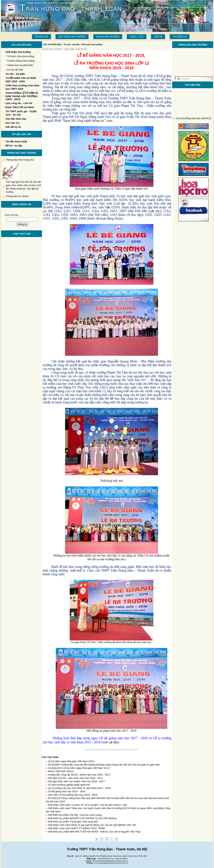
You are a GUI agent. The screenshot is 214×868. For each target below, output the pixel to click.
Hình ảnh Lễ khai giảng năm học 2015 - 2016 (73, 795)
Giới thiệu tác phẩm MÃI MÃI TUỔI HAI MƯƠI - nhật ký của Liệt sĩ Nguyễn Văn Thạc (94, 832)
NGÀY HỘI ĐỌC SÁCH (61, 771)
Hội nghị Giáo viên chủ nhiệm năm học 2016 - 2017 (76, 781)
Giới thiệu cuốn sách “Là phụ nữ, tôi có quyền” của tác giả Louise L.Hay (87, 805)
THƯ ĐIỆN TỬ (180, 37)
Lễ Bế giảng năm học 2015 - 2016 (67, 791)
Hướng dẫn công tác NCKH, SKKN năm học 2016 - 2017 (79, 775)
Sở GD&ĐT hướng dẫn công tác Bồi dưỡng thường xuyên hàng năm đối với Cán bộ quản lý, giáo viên (104, 765)
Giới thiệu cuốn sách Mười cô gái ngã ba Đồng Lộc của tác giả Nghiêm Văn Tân (92, 825)
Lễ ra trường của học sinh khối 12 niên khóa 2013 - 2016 (79, 788)
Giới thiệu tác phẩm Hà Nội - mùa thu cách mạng (75, 815)
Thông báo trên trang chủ (20, 160)
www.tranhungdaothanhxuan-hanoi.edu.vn (111, 863)
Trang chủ (41, 37)
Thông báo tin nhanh (17, 196)
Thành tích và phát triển (20, 65)
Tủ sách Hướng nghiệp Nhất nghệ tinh (69, 785)
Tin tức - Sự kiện (72, 44)
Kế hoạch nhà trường (92, 44)
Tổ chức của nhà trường (21, 56)
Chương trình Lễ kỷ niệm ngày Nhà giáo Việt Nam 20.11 (79, 768)
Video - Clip (137, 37)
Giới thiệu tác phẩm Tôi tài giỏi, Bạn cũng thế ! (73, 822)
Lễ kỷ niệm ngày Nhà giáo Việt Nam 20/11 (71, 761)
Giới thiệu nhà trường (72, 37)
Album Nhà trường (108, 37)
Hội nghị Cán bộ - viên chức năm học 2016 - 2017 (75, 778)
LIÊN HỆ (158, 37)
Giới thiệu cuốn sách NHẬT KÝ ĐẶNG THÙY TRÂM (76, 828)
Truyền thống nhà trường (21, 61)
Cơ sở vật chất (15, 70)
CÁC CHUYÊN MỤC (52, 44)
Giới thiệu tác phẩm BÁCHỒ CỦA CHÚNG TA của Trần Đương (82, 818)
